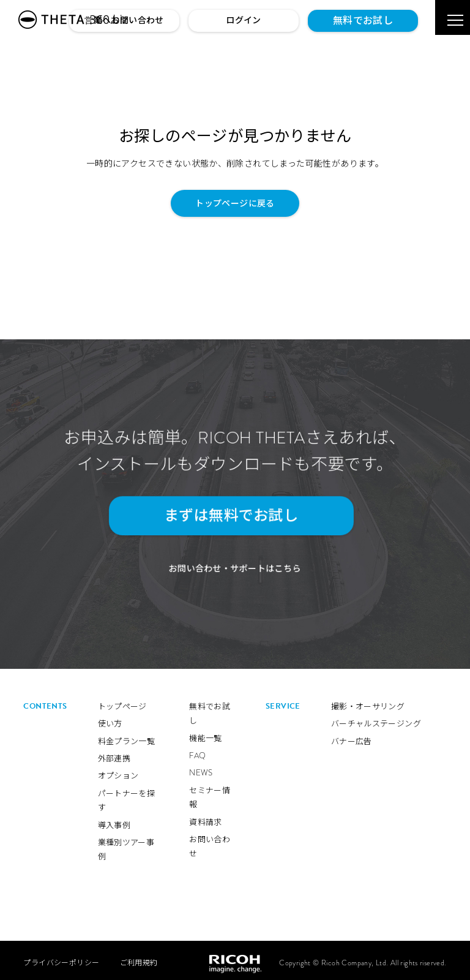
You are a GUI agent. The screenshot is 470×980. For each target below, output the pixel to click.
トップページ (122, 702)
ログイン (244, 20)
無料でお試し (363, 21)
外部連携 (114, 754)
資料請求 (206, 817)
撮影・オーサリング (368, 702)
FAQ (197, 751)
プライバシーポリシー (61, 958)
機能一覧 (206, 733)
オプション (118, 771)
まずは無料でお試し (229, 516)
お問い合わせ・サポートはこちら (235, 564)
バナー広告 (352, 737)
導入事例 (114, 820)
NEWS (201, 768)
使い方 (110, 719)
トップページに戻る (235, 203)
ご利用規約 (139, 958)
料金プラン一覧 (127, 737)
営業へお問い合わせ (124, 20)
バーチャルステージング (376, 719)
